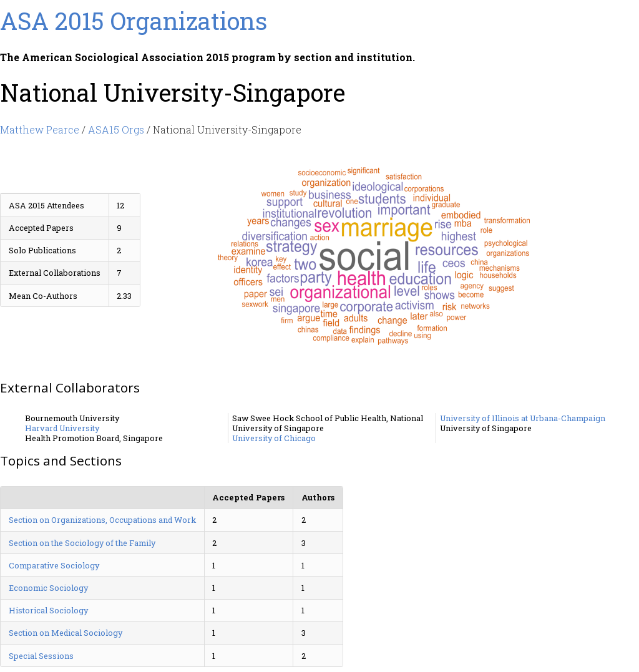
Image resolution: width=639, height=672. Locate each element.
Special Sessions (41, 656)
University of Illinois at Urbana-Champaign (523, 418)
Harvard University (62, 428)
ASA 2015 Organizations (134, 21)
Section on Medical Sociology (66, 633)
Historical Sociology (48, 610)
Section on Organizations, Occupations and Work (102, 520)
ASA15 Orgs (116, 129)
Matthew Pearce (40, 129)
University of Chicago (274, 438)
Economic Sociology (48, 588)
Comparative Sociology (54, 565)
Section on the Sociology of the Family (82, 543)
